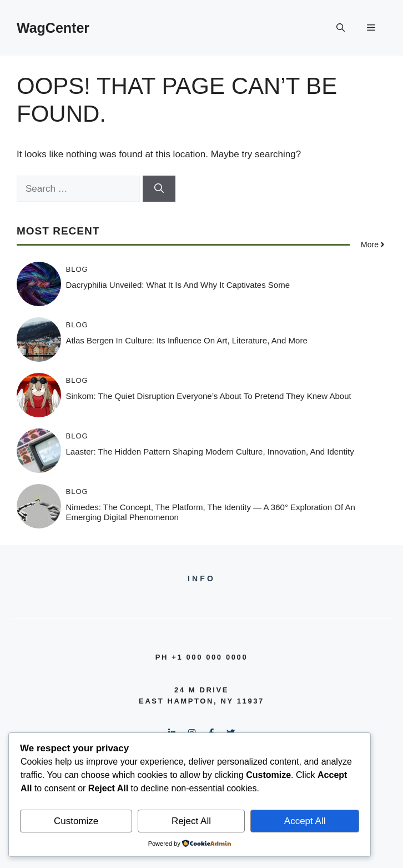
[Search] (159, 189)
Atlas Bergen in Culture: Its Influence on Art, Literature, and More (187, 340)
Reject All (191, 821)
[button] (341, 28)
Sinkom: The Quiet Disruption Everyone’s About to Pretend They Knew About (209, 396)
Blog (77, 269)
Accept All (305, 821)
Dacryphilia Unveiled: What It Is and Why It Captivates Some (178, 285)
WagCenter (53, 28)
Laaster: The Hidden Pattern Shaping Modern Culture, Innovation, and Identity (210, 452)
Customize (76, 821)
